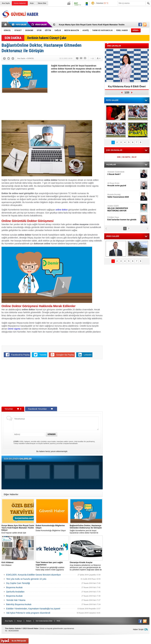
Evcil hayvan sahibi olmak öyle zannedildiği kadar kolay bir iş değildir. (18, 529)
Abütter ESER (123, 208)
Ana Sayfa (6, 3)
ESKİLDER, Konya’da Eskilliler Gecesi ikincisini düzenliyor (34, 575)
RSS (59, 621)
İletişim (29, 621)
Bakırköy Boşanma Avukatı (19, 604)
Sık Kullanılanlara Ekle (44, 621)
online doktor (62, 210)
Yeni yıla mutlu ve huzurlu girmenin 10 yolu (26, 579)
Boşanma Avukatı (14, 587)
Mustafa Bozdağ (123, 196)
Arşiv (32, 3)
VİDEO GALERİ (112, 236)
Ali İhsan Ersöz (123, 184)
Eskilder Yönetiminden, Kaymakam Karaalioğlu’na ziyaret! (33, 609)
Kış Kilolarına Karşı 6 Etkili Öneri (127, 86)
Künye (19, 621)
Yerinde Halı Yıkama (16, 600)
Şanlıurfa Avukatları (15, 592)
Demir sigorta (14, 329)
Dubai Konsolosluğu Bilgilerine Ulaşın (52, 528)
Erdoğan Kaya (123, 219)
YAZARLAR (111, 165)
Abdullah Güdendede (123, 173)
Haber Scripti (138, 629)
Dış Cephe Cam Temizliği (18, 583)
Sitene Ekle (42, 3)
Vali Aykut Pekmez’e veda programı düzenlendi (28, 613)
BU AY (134, 157)
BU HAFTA (126, 157)
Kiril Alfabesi (18, 564)
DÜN (119, 157)
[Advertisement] (77, 97)
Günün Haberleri (20, 3)
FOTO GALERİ (112, 100)
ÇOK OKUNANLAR (114, 150)
